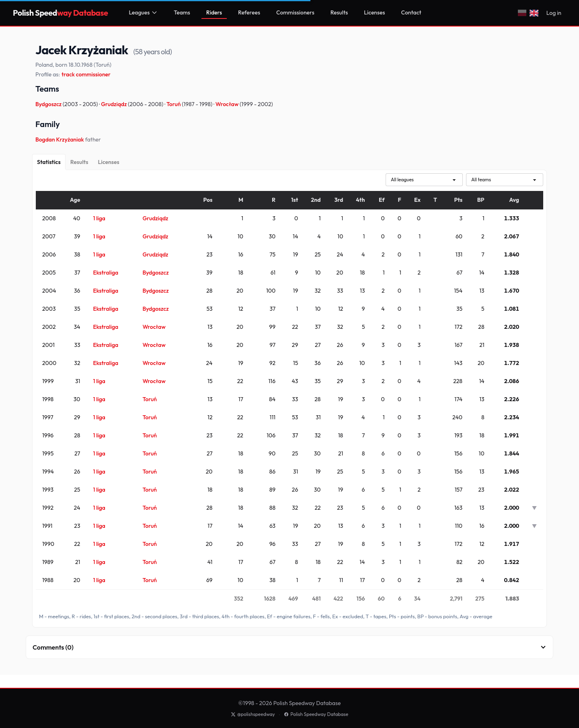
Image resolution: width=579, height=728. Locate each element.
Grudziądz (114, 104)
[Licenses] (108, 162)
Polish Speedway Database (316, 714)
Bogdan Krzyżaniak (60, 139)
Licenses (374, 12)
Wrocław (228, 104)
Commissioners (295, 12)
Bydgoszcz (49, 104)
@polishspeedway (253, 714)
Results (339, 12)
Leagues (143, 12)
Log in (554, 13)
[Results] (79, 162)
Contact (411, 12)
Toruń (174, 104)
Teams (182, 12)
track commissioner (86, 74)
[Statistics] (49, 162)
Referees (249, 12)
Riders (214, 12)
